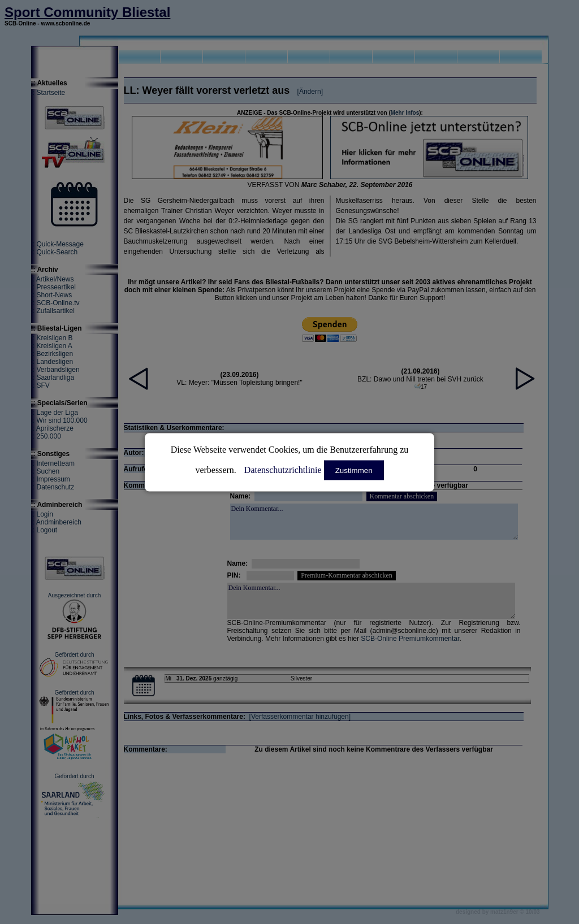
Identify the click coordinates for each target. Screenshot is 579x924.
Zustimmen (354, 470)
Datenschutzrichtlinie (283, 469)
